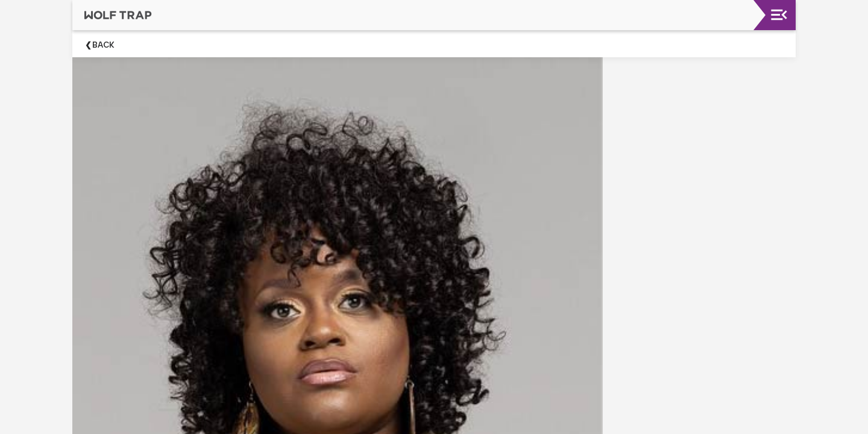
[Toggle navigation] (779, 15)
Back (103, 45)
